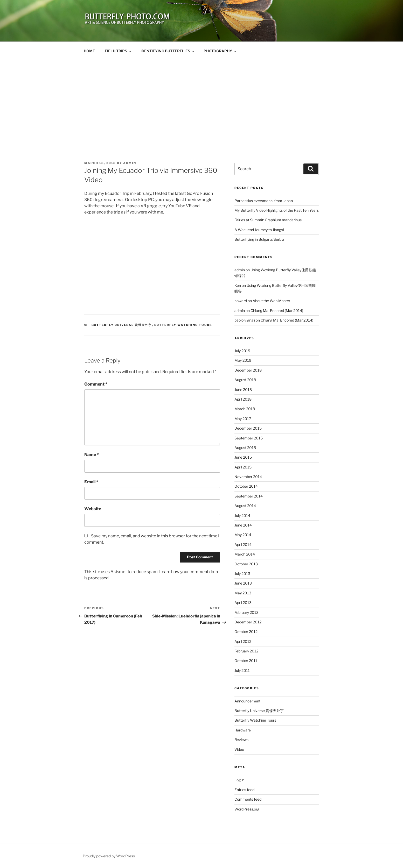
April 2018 (243, 399)
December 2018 (248, 370)
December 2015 (248, 428)
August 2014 (245, 506)
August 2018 (245, 380)
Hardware (243, 730)
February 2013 (246, 612)
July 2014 (242, 515)
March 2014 (245, 554)
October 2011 (246, 661)
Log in (239, 780)
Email (91, 482)
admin (130, 163)
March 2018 (245, 409)
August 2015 (245, 448)
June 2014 (243, 525)
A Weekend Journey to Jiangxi (259, 230)
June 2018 (243, 390)
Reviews (241, 740)
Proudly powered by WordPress (109, 856)
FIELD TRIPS (118, 51)
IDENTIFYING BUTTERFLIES (168, 51)
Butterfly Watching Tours (183, 325)
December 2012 (248, 622)
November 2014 (248, 477)
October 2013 (246, 564)
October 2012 (246, 632)
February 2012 (246, 651)
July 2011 (242, 670)
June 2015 (243, 457)
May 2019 (243, 360)
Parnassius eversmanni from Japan (264, 201)
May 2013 (243, 593)
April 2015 (243, 467)
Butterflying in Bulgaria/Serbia (259, 239)
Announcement (247, 701)
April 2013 (243, 603)
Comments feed (248, 799)
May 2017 (243, 419)
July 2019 (242, 351)
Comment (96, 384)
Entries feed (244, 790)
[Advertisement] (201, 99)
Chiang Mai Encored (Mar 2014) (277, 311)
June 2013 (243, 583)
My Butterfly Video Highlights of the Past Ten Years (277, 210)
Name (92, 455)
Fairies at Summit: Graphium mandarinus (268, 220)
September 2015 (249, 438)
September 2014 (249, 496)
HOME (89, 51)
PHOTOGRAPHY (220, 51)
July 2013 (242, 574)
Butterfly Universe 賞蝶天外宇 (122, 325)
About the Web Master (271, 301)
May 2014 (243, 535)
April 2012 (243, 641)
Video (239, 749)
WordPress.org (247, 809)
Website (93, 509)
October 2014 (246, 486)
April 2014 (243, 545)
